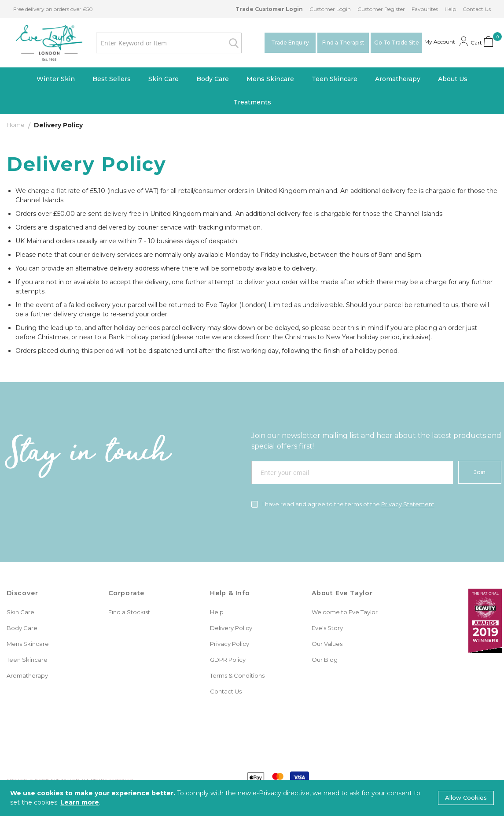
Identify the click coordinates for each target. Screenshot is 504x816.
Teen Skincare (27, 660)
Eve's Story (327, 628)
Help (450, 9)
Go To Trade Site (397, 43)
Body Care (22, 628)
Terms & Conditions (237, 675)
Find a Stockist (129, 612)
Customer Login (330, 9)
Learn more (80, 802)
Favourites (425, 9)
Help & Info (230, 593)
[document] (252, 798)
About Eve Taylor (342, 593)
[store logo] (49, 43)
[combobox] (169, 43)
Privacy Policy (230, 644)
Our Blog (325, 660)
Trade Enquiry (290, 43)
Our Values (327, 644)
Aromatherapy (27, 675)
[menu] (252, 91)
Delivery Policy (231, 628)
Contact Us (477, 9)
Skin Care (20, 612)
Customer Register (381, 9)
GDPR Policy (228, 660)
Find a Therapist (343, 43)
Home (16, 125)
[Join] (480, 472)
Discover (22, 593)
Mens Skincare (28, 644)
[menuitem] (56, 79)
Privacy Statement (408, 504)
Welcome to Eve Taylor (345, 612)
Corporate (126, 593)
